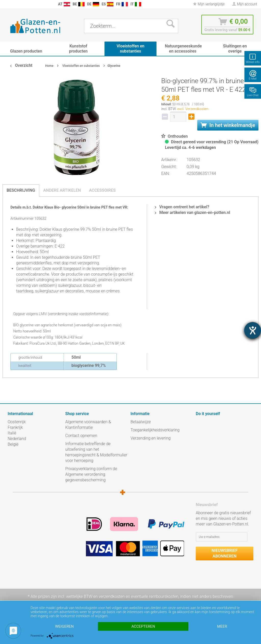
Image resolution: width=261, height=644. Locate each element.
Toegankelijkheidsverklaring (155, 430)
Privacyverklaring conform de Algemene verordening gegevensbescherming (91, 474)
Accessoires (102, 190)
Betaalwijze (141, 422)
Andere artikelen (62, 190)
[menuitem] (5, 4)
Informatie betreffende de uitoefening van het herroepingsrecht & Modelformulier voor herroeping (96, 452)
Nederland (17, 439)
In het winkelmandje (228, 125)
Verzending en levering (151, 438)
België (13, 444)
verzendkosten (112, 596)
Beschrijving (21, 190)
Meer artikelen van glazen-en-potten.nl (192, 212)
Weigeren (64, 626)
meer (222, 626)
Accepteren (143, 626)
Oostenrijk (17, 422)
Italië (12, 433)
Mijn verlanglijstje (209, 4)
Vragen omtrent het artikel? (182, 207)
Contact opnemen (81, 436)
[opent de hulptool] (253, 330)
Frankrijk (15, 427)
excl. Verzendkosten (193, 109)
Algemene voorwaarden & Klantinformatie (88, 425)
